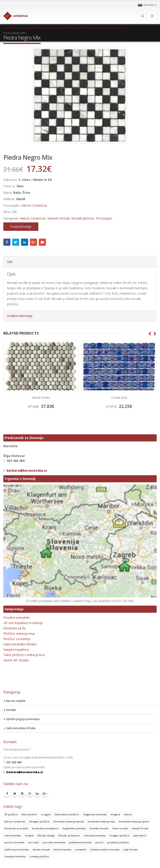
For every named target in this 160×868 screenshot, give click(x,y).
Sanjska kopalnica (16, 650)
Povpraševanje (21, 226)
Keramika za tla (14, 628)
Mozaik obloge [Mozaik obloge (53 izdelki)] (46, 835)
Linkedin (37, 794)
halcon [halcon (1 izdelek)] (128, 815)
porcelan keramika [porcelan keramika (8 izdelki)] (54, 843)
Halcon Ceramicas (34, 205)
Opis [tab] (10, 262)
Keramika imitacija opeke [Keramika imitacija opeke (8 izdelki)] (134, 821)
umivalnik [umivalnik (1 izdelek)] (81, 849)
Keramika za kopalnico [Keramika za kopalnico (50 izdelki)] (45, 829)
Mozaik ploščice (83, 218)
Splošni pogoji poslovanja (23, 719)
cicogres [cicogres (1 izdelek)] (46, 815)
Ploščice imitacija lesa (19, 634)
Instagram (30, 794)
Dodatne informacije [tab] (20, 316)
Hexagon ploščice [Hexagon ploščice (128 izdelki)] (39, 821)
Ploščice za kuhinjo (17, 639)
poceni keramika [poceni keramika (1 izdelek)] (14, 843)
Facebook (7, 242)
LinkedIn (25, 242)
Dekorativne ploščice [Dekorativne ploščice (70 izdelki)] (67, 815)
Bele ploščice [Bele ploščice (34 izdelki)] (29, 815)
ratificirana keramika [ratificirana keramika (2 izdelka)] (17, 849)
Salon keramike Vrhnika (20, 644)
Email (42, 242)
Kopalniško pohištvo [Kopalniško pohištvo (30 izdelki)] (74, 829)
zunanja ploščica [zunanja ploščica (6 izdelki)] (39, 857)
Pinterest (22, 794)
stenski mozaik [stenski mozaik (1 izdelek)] (41, 849)
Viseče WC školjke (16, 660)
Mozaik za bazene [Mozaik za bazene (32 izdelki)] (69, 835)
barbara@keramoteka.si (27, 471)
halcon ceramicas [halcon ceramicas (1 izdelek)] (15, 821)
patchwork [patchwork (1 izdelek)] (140, 835)
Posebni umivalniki (17, 618)
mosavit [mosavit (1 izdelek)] (29, 835)
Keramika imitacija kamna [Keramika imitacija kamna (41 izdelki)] (69, 821)
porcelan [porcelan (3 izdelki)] (34, 843)
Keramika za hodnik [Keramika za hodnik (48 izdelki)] (16, 829)
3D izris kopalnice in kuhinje (23, 623)
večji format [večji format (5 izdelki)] (130, 849)
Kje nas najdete (16, 701)
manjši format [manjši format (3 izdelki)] (140, 829)
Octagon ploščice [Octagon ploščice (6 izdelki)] (119, 835)
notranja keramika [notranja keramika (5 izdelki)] (95, 835)
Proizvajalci (104, 218)
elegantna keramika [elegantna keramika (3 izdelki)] (95, 815)
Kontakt (11, 710)
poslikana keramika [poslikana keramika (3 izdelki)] (80, 843)
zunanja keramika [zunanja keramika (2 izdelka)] (15, 857)
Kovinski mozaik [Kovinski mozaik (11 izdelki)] (99, 829)
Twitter (16, 242)
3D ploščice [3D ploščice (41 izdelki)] (11, 815)
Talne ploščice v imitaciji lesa (24, 655)
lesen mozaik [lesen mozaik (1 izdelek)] (120, 829)
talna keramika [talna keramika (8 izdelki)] (62, 849)
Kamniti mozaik (59, 218)
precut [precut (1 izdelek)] (100, 843)
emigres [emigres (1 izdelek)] (115, 815)
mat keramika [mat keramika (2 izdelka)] (13, 835)
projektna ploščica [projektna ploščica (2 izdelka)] (118, 843)
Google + (33, 242)
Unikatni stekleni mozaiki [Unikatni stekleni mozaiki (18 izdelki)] (105, 849)
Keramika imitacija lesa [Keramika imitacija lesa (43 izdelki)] (101, 821)
